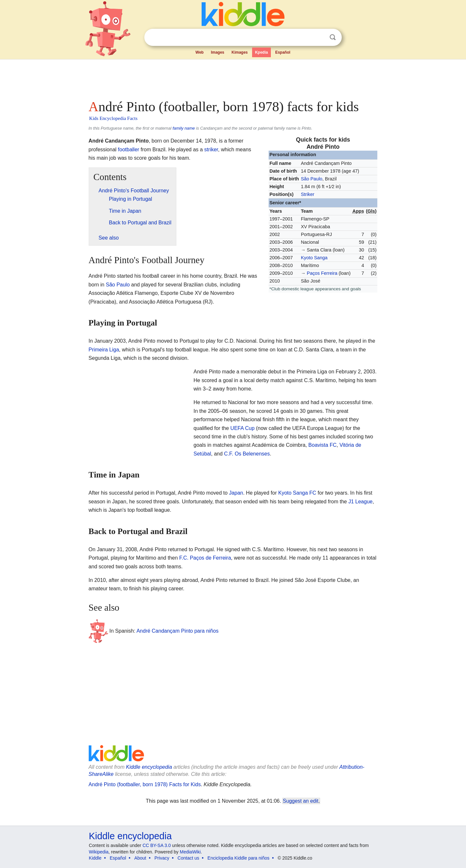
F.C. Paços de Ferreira (205, 558)
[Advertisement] (233, 78)
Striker (308, 194)
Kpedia (261, 52)
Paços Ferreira (322, 273)
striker (211, 150)
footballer (128, 150)
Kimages (239, 52)
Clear (319, 38)
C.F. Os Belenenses (247, 454)
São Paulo (312, 179)
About (140, 858)
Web (200, 52)
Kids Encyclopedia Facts (113, 118)
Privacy (162, 858)
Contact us (189, 858)
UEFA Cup (243, 428)
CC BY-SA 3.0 (156, 845)
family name (184, 128)
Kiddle (95, 858)
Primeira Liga (104, 350)
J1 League (360, 502)
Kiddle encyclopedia (149, 767)
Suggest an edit (301, 801)
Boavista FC (322, 445)
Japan (236, 493)
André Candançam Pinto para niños (178, 631)
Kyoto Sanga (314, 258)
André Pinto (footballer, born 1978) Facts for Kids (145, 784)
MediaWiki (190, 852)
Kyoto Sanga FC (297, 493)
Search (333, 37)
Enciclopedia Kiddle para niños (238, 858)
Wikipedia (99, 852)
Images (218, 52)
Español (283, 52)
